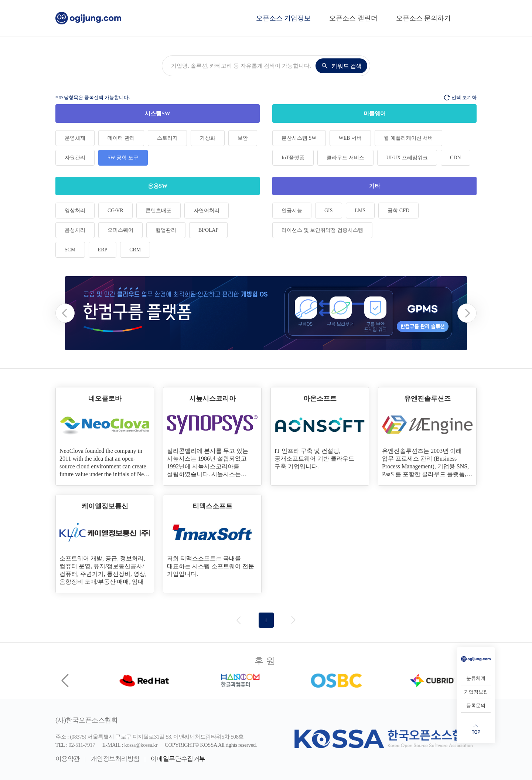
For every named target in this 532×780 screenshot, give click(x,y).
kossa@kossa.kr (141, 745)
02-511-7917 (82, 745)
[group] (266, 313)
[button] (467, 313)
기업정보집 (476, 692)
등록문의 (476, 706)
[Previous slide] (66, 681)
